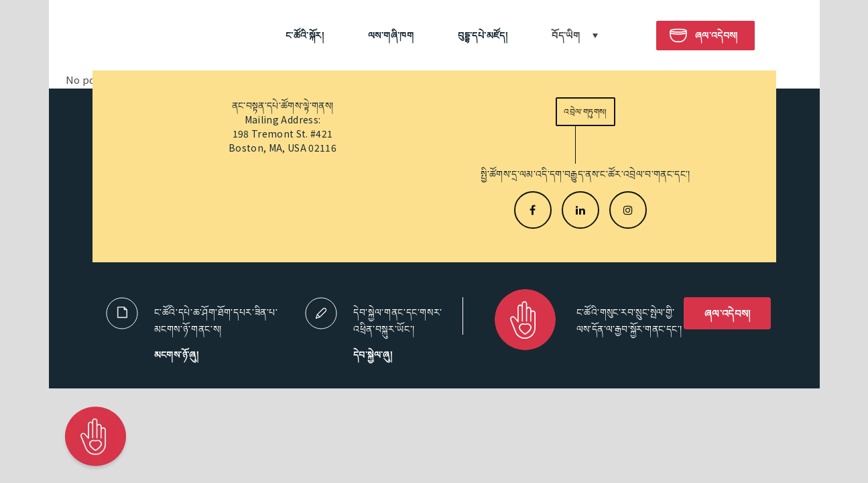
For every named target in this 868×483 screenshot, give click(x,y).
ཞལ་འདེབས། (727, 313)
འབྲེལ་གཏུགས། (585, 112)
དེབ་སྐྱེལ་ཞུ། (373, 355)
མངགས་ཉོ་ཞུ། (177, 355)
